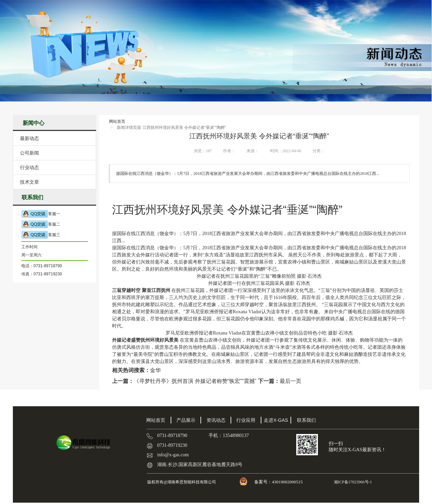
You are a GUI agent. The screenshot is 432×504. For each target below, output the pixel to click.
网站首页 (117, 121)
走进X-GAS (276, 420)
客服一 (41, 214)
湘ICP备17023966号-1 (352, 482)
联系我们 (306, 420)
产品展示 (186, 420)
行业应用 (246, 420)
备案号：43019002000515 (279, 482)
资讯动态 (216, 420)
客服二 (41, 224)
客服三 (41, 235)
